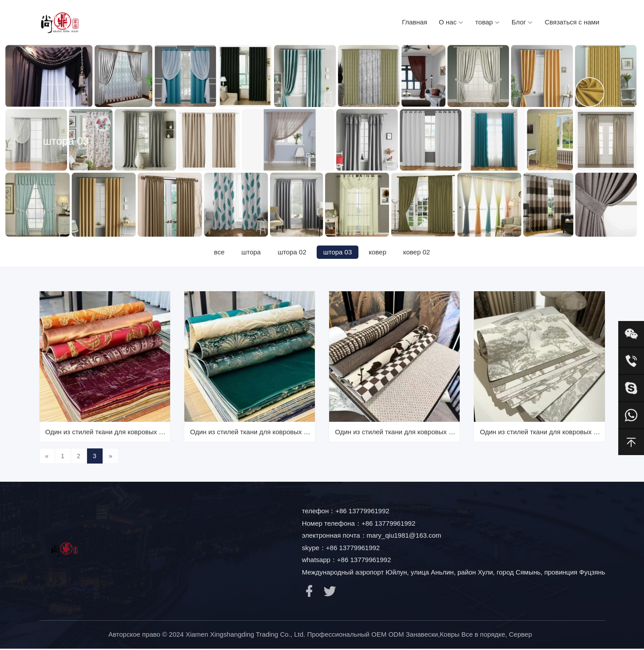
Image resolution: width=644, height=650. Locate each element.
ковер (379, 252)
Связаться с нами (572, 22)
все (217, 252)
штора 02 (292, 252)
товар (488, 22)
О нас (451, 22)
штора (250, 252)
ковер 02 (419, 252)
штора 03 (338, 252)
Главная (415, 22)
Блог (523, 22)
